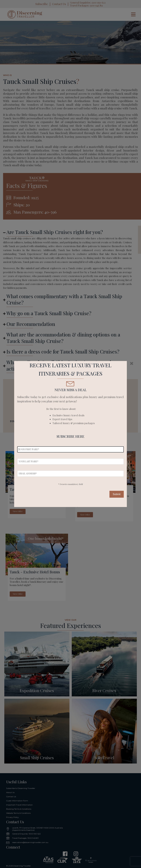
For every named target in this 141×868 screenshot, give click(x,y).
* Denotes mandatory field (70, 484)
